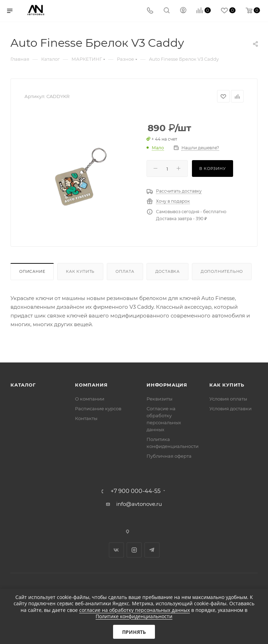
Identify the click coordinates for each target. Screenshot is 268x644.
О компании (90, 399)
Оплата (125, 271)
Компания (91, 385)
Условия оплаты (228, 399)
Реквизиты (159, 399)
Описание (32, 271)
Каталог (23, 385)
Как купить (80, 271)
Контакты (86, 418)
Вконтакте (116, 550)
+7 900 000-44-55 (136, 491)
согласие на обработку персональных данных (135, 610)
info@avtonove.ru (139, 504)
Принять (134, 632)
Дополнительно (222, 271)
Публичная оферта (169, 456)
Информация (167, 385)
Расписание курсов (98, 409)
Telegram (152, 550)
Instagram (134, 550)
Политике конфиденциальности (134, 616)
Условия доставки (230, 409)
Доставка (167, 271)
